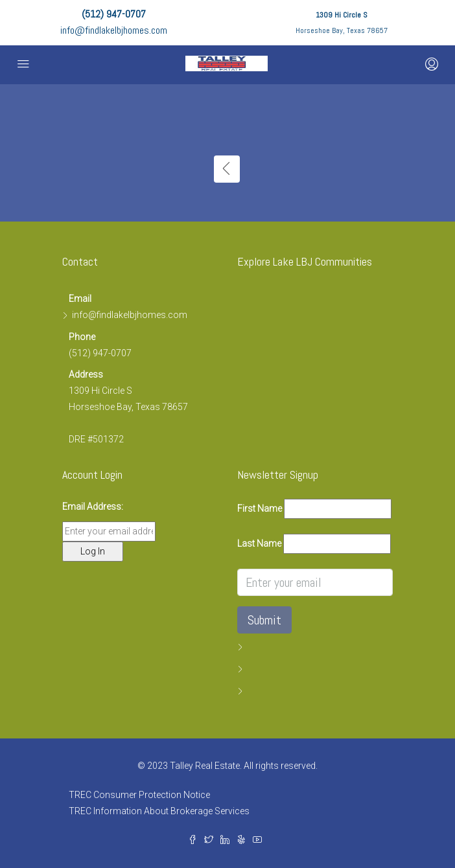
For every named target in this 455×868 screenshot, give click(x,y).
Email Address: (93, 507)
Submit (264, 620)
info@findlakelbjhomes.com (114, 30)
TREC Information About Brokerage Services (159, 811)
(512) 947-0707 (114, 14)
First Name (260, 508)
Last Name (259, 543)
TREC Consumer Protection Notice (139, 795)
